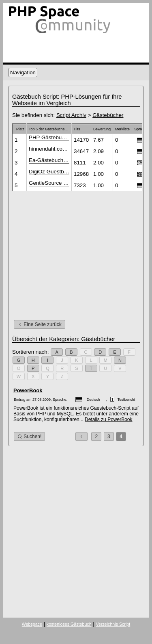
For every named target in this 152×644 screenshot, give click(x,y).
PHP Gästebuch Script (49, 137)
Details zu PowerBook (108, 419)
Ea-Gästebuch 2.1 (49, 160)
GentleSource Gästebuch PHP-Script (49, 183)
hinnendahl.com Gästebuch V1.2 (49, 149)
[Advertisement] (80, 254)
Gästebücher (108, 115)
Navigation (23, 72)
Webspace (32, 624)
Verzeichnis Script (113, 624)
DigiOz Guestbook (49, 172)
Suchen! (29, 437)
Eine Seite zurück (40, 324)
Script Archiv (71, 115)
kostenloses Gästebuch (69, 624)
